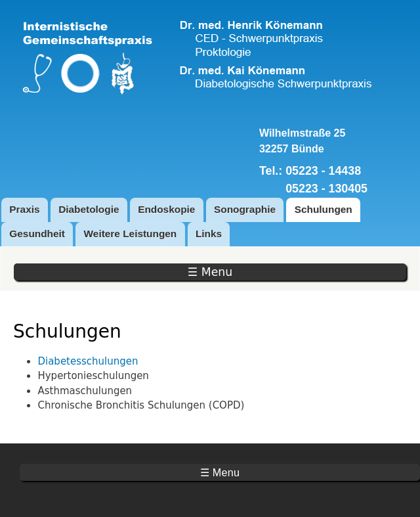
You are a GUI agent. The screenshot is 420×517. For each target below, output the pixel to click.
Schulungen (324, 209)
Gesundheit (37, 234)
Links (209, 234)
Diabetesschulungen (88, 361)
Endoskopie (166, 209)
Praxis (24, 209)
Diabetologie (89, 209)
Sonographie (245, 209)
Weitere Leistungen (131, 234)
